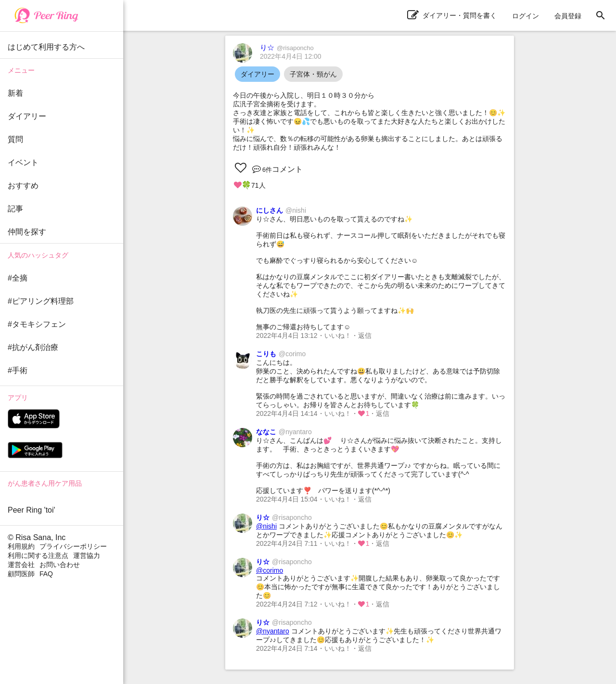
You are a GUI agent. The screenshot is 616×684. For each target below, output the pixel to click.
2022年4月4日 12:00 (291, 56)
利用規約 (21, 546)
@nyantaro (273, 631)
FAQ (46, 574)
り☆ (287, 47)
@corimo (269, 570)
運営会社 (21, 565)
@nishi (266, 526)
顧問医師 (21, 574)
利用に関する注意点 (38, 555)
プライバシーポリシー (73, 546)
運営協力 (87, 555)
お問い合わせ (60, 565)
